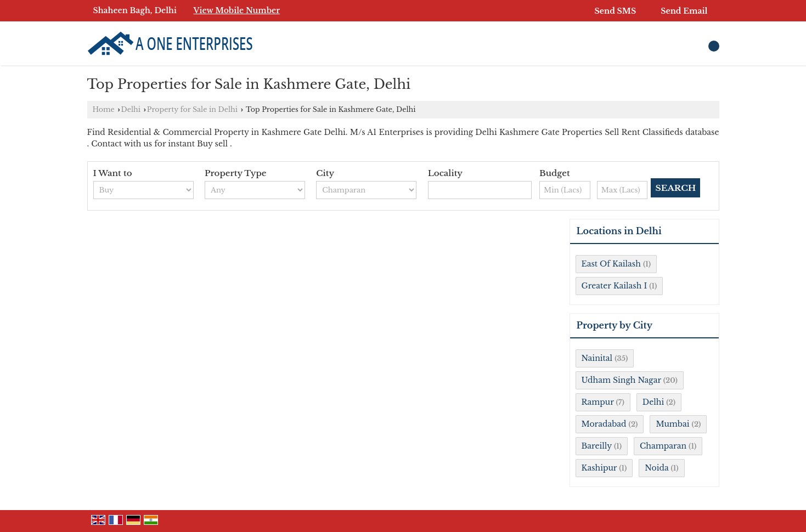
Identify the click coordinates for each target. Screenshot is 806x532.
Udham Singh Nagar (621, 380)
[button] (237, 10)
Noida (656, 468)
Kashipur (599, 468)
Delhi (131, 109)
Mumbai (672, 424)
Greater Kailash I (615, 286)
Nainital (597, 358)
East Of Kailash (611, 264)
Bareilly (597, 446)
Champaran (663, 446)
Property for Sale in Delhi (192, 109)
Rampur (598, 402)
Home (104, 109)
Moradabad (604, 424)
